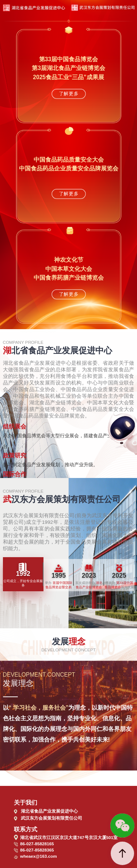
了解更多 (68, 94)
